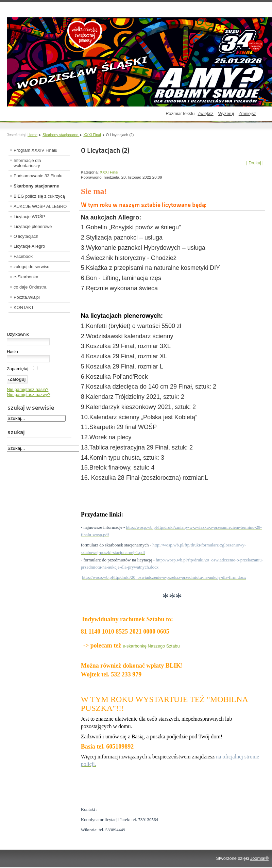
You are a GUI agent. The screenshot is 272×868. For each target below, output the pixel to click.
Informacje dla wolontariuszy (27, 163)
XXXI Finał (92, 135)
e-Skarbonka (26, 277)
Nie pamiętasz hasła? (28, 389)
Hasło (12, 352)
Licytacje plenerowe (33, 226)
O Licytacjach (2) (105, 150)
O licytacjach (26, 236)
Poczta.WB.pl (27, 297)
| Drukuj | (255, 163)
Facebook (23, 256)
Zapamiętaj (18, 369)
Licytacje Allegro (29, 246)
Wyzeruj (226, 113)
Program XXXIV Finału (36, 150)
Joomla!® (259, 858)
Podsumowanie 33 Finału (38, 176)
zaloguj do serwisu (31, 267)
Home (32, 135)
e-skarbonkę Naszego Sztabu (151, 646)
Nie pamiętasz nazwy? (29, 395)
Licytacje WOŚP (29, 217)
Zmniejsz (247, 113)
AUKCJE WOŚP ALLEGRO (40, 206)
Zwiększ (205, 113)
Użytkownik (18, 334)
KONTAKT (24, 307)
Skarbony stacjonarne (61, 135)
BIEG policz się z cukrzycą (39, 196)
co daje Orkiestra (30, 287)
